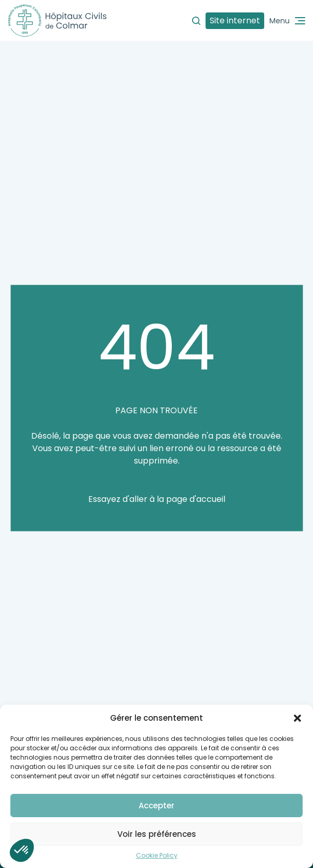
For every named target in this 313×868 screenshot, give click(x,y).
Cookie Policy (157, 855)
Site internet (235, 20)
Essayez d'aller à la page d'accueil (157, 499)
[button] (297, 718)
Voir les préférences (157, 834)
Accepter (156, 806)
